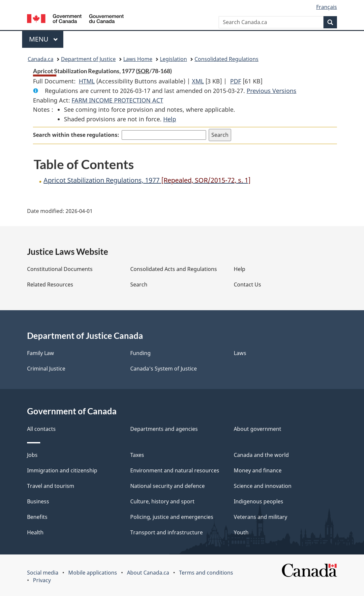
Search (139, 284)
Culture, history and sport (162, 501)
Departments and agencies (164, 429)
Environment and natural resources (175, 470)
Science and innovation (263, 486)
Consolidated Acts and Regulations (174, 269)
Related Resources (50, 284)
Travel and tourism (51, 486)
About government (258, 429)
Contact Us (247, 284)
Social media (43, 573)
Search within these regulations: (76, 135)
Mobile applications (93, 573)
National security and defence (167, 486)
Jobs (32, 455)
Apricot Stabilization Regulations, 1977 (147, 180)
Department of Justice (88, 59)
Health (35, 532)
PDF (236, 81)
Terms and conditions (206, 573)
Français (327, 7)
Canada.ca (41, 59)
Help (170, 119)
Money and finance (258, 470)
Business (38, 501)
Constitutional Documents (60, 269)
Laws (240, 353)
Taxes (137, 455)
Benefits (37, 517)
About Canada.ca (148, 573)
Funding (140, 353)
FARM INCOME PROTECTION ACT (117, 100)
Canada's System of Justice (164, 369)
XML (198, 81)
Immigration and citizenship (62, 470)
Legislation (173, 59)
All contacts (41, 429)
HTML (87, 81)
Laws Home (138, 59)
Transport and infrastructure (167, 532)
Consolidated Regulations (227, 59)
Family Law (41, 353)
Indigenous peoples (258, 501)
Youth (241, 532)
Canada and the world (261, 455)
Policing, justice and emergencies (172, 517)
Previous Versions (272, 91)
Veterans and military (260, 517)
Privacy (42, 580)
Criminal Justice (46, 369)
